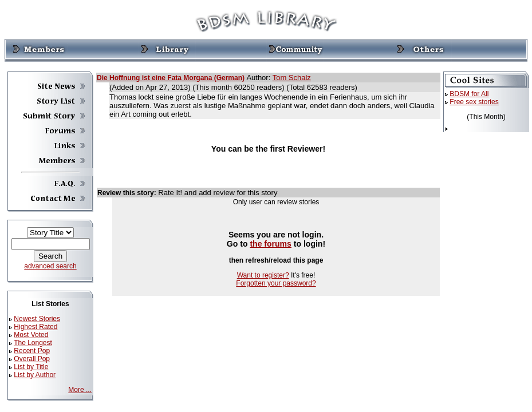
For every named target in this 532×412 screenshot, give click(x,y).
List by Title (31, 367)
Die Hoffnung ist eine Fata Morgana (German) (171, 78)
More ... (80, 390)
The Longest (33, 343)
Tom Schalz (292, 78)
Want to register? (263, 275)
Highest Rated (36, 327)
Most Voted (31, 335)
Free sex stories (474, 102)
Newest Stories (37, 319)
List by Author (35, 375)
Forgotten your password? (276, 283)
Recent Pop (32, 351)
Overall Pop (32, 359)
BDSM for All (469, 94)
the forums (271, 244)
